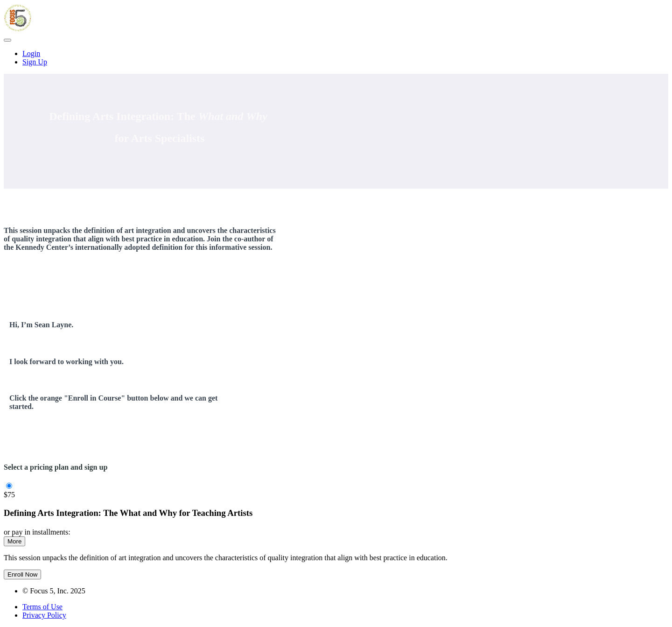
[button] (7, 40)
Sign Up (35, 62)
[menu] (336, 58)
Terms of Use (42, 607)
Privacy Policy (44, 615)
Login (31, 53)
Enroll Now (22, 574)
